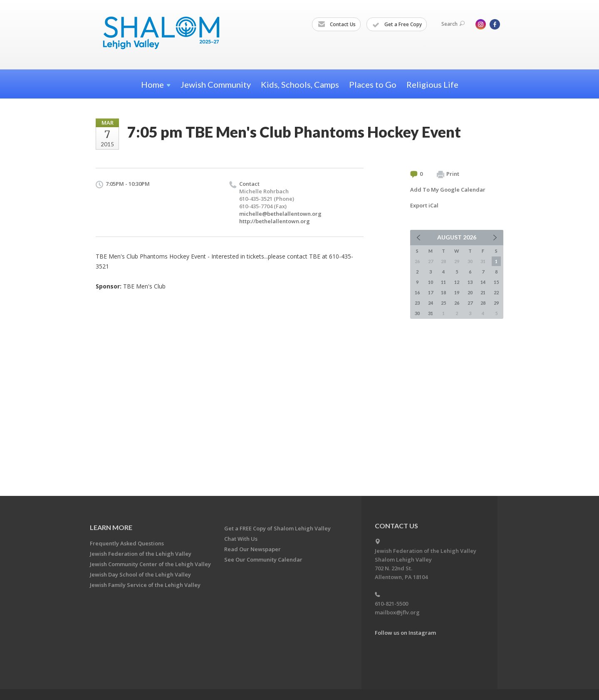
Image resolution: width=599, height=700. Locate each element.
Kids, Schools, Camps (300, 84)
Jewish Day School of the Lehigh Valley (140, 574)
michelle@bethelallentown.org (280, 214)
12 (457, 282)
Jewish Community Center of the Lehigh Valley (150, 564)
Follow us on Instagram (405, 633)
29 (496, 303)
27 (470, 303)
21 (483, 292)
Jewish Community (216, 84)
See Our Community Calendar (263, 560)
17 (431, 292)
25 (443, 303)
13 (470, 282)
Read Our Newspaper (252, 549)
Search (453, 24)
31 (431, 313)
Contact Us (337, 25)
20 (470, 292)
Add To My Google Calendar (448, 190)
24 (431, 303)
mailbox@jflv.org (397, 612)
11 (443, 282)
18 (443, 292)
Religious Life (432, 84)
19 (457, 292)
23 (417, 303)
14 (483, 282)
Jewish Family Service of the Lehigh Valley (145, 585)
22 (496, 292)
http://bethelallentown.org (275, 221)
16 (417, 292)
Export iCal (424, 205)
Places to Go (373, 84)
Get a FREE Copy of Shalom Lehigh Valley (277, 528)
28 (483, 303)
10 (431, 282)
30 (417, 313)
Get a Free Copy (397, 25)
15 (496, 282)
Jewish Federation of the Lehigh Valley (141, 554)
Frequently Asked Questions (127, 543)
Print (448, 174)
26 (457, 303)
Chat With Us (241, 539)
